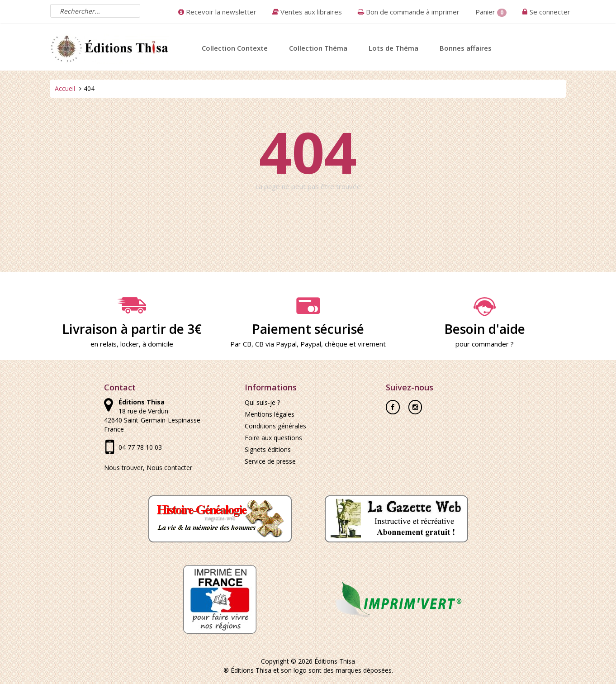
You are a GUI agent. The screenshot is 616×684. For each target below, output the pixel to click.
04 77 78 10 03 (140, 447)
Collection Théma (318, 48)
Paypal (311, 344)
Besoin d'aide (484, 317)
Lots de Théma (393, 48)
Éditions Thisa (335, 661)
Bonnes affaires (466, 48)
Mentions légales (270, 414)
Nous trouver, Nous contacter (148, 468)
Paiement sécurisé (308, 317)
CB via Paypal (276, 344)
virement (372, 344)
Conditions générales (275, 426)
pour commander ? (485, 344)
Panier (491, 12)
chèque (336, 344)
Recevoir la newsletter (217, 12)
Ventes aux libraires (307, 12)
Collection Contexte (235, 48)
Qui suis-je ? (262, 402)
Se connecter (550, 12)
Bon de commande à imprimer (409, 12)
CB (247, 344)
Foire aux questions (273, 438)
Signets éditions (268, 449)
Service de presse (270, 461)
